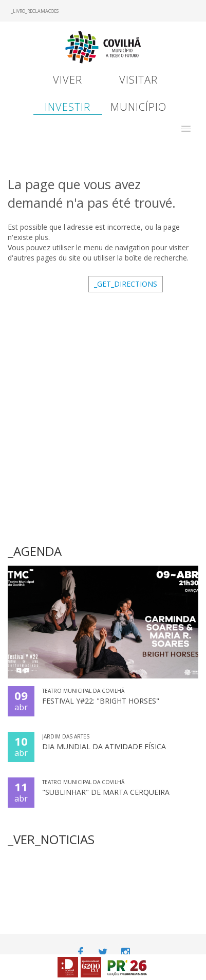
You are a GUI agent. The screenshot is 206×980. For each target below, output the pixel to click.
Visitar (138, 80)
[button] (186, 129)
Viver (68, 80)
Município (138, 107)
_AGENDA (35, 551)
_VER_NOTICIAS (51, 839)
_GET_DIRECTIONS (126, 284)
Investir (68, 107)
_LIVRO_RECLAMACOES (35, 11)
